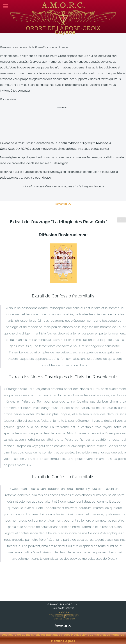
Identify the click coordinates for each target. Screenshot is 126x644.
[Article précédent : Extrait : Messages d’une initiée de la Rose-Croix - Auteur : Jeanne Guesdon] (19, 581)
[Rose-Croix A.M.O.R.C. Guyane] (63, 16)
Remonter (63, 204)
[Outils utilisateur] (122, 220)
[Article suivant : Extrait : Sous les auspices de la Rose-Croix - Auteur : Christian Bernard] (109, 581)
